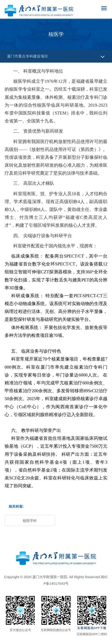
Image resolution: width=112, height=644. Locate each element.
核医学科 (30, 521)
